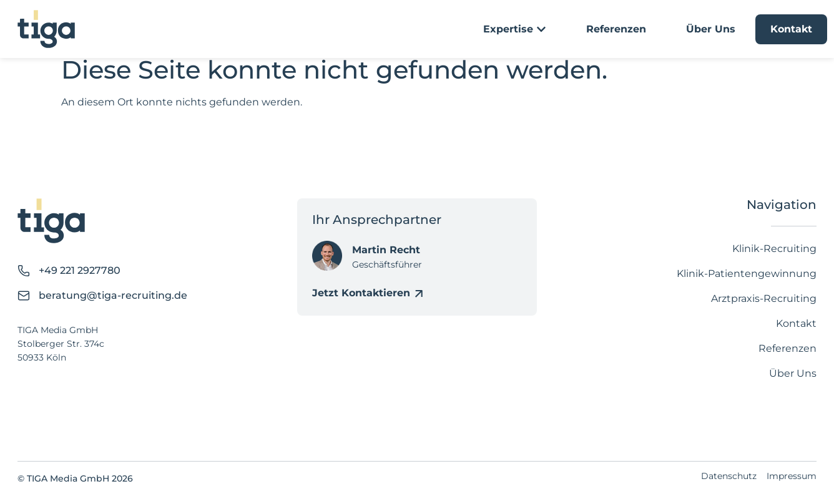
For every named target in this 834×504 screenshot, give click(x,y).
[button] (27, 477)
